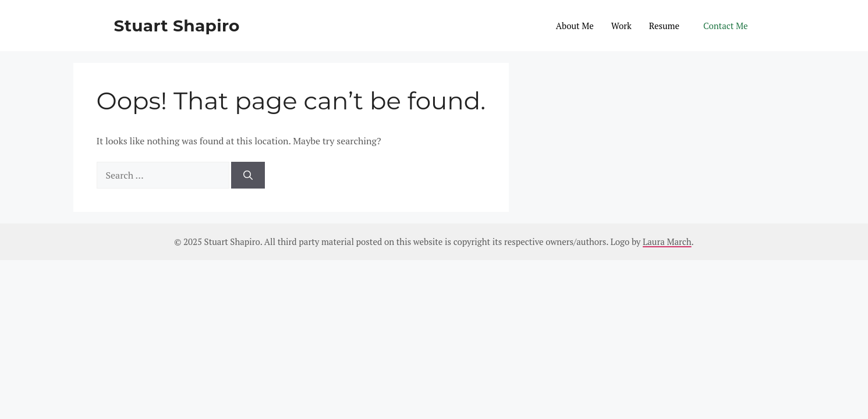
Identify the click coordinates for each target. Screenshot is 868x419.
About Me (575, 26)
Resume (664, 26)
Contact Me (725, 26)
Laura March (667, 242)
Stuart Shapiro (177, 26)
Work (621, 26)
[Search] (248, 175)
